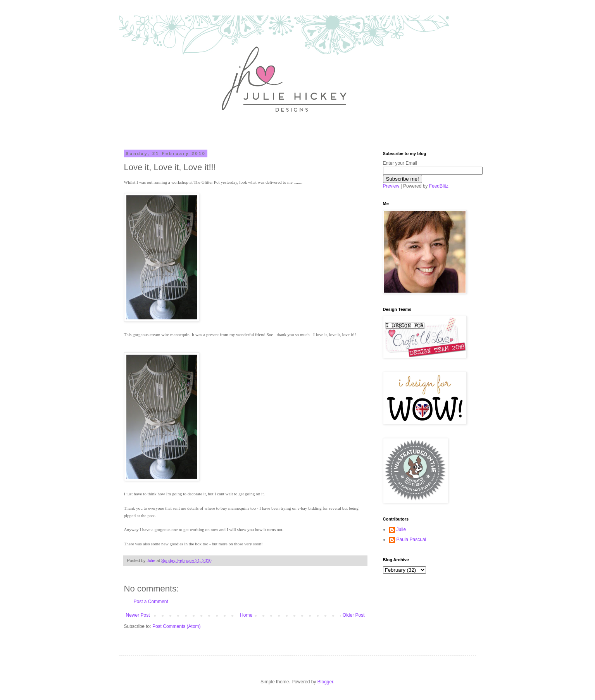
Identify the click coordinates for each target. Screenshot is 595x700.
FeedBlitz (439, 186)
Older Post (354, 615)
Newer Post (138, 615)
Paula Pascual (411, 540)
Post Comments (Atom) (177, 626)
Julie (401, 529)
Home (246, 615)
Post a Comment (151, 602)
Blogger (325, 682)
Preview (391, 186)
